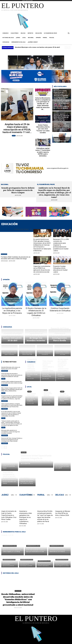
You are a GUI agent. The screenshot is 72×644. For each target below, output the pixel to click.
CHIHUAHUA (43, 122)
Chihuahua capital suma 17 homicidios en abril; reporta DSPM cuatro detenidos (43, 152)
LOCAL (14, 136)
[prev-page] (2, 447)
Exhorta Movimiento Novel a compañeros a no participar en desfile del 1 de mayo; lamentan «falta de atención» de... (43, 104)
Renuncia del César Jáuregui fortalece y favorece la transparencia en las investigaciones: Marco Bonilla (12, 440)
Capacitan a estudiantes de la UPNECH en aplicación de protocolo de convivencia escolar (42, 269)
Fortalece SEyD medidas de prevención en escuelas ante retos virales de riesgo (16, 258)
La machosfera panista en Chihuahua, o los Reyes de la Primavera (12, 311)
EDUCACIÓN (43, 95)
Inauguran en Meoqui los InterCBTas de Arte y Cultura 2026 (63, 513)
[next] (69, 48)
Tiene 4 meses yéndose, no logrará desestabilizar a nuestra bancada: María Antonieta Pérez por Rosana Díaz (12, 405)
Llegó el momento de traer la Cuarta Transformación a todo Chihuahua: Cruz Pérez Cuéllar (9, 515)
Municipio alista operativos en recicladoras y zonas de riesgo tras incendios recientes (11, 432)
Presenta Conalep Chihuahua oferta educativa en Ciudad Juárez (60, 269)
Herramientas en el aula (10, 546)
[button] (68, 33)
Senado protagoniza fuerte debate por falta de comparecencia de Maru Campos (18, 190)
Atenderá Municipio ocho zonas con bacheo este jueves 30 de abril (37, 47)
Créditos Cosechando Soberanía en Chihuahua (60, 309)
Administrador (4, 261)
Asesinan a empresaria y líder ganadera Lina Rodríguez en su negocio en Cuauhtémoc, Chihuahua (26, 517)
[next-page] (5, 447)
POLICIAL (24, 452)
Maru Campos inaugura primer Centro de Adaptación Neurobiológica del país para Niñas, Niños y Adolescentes (12, 389)
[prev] (66, 48)
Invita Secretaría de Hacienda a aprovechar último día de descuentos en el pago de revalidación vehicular (12, 375)
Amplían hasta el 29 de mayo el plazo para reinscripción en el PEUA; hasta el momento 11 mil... (17, 128)
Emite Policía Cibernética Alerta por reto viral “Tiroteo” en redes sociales (43, 129)
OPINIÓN (12, 305)
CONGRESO (4, 401)
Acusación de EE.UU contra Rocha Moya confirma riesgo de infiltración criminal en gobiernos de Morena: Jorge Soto (12, 397)
